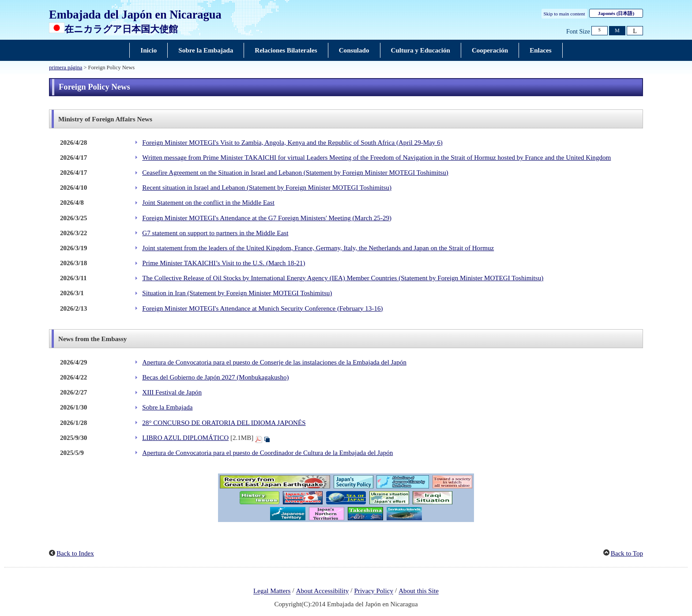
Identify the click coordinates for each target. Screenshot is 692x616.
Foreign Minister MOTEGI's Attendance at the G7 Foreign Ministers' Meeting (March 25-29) (267, 218)
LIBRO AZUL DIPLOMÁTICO (185, 438)
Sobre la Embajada (167, 407)
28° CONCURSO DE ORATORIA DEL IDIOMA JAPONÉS (224, 423)
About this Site (419, 591)
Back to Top (627, 553)
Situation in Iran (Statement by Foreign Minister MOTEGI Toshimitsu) (237, 293)
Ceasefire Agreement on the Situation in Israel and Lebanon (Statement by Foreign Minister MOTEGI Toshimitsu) (295, 173)
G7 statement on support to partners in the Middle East (215, 233)
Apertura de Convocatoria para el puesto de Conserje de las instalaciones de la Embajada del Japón (274, 362)
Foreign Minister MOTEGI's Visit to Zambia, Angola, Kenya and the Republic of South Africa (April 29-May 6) (292, 143)
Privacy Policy (374, 591)
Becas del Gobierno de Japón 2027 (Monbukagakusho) (215, 377)
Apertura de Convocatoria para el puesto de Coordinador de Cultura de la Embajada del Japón (267, 453)
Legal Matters (272, 591)
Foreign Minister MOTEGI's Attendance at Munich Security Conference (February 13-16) (262, 308)
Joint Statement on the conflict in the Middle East (208, 203)
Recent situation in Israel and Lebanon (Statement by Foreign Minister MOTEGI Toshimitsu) (267, 188)
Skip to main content (564, 14)
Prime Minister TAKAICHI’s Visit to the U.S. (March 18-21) (224, 263)
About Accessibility (323, 591)
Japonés (616, 13)
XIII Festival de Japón (172, 392)
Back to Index (75, 553)
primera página (66, 68)
